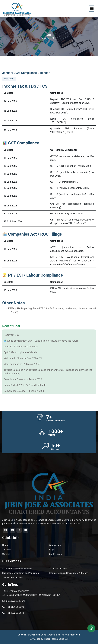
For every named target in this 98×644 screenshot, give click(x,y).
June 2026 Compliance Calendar (21, 347)
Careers (6, 554)
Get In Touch (55, 554)
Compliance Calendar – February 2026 (24, 391)
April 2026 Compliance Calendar (21, 352)
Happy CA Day (11, 335)
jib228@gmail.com (14, 601)
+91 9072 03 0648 (13, 613)
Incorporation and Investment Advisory (68, 573)
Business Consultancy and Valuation (20, 573)
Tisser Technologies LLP (56, 639)
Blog (54, 38)
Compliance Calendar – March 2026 (23, 379)
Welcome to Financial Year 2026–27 (23, 358)
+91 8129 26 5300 (13, 607)
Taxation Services (58, 569)
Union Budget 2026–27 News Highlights (25, 385)
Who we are (55, 545)
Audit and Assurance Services (17, 569)
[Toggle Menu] (92, 9)
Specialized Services (12, 577)
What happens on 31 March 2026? (22, 364)
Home (44, 38)
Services (7, 550)
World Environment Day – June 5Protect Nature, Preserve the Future (41, 341)
